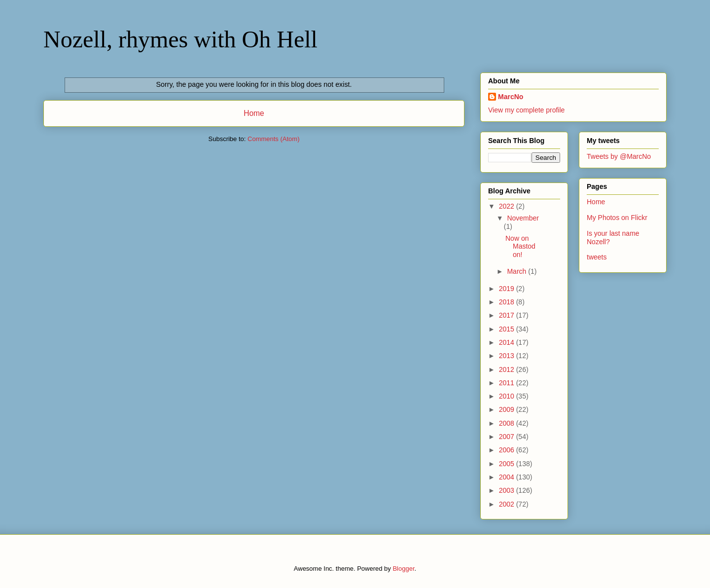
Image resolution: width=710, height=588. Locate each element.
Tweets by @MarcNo (619, 156)
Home (254, 113)
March (517, 271)
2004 (508, 477)
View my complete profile (526, 110)
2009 (508, 409)
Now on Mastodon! (520, 247)
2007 (508, 437)
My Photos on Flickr (617, 218)
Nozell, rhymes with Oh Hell (180, 39)
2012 (508, 369)
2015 (508, 329)
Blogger (403, 569)
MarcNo (511, 97)
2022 (508, 206)
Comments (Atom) (273, 139)
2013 (508, 356)
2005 (508, 464)
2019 (508, 289)
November (523, 218)
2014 (508, 342)
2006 (508, 450)
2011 (508, 383)
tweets (597, 257)
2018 (508, 302)
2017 (508, 315)
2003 (508, 490)
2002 (508, 504)
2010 (508, 396)
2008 (508, 423)
